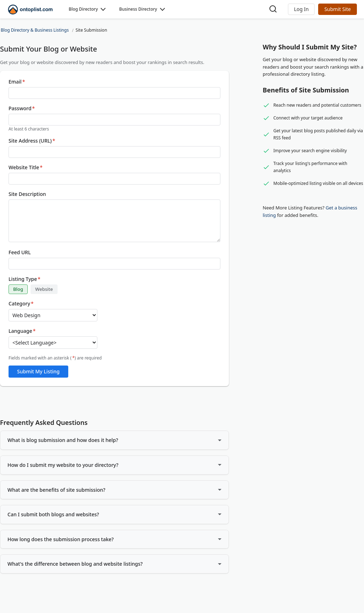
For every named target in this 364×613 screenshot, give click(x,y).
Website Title (26, 167)
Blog (18, 289)
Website (44, 289)
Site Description (27, 194)
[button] (301, 9)
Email (17, 82)
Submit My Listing (38, 371)
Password (22, 108)
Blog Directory (83, 9)
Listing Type (25, 279)
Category (21, 304)
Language (22, 331)
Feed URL (20, 252)
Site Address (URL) (32, 141)
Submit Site (338, 9)
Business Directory (138, 9)
